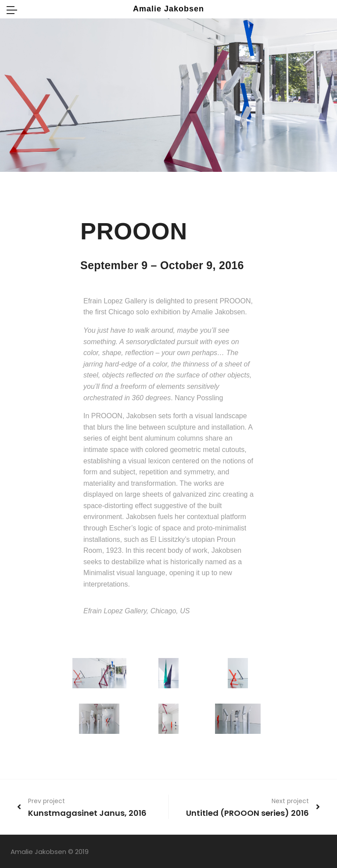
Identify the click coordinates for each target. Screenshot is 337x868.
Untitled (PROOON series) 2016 (247, 813)
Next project (290, 801)
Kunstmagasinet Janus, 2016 (87, 813)
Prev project (47, 801)
